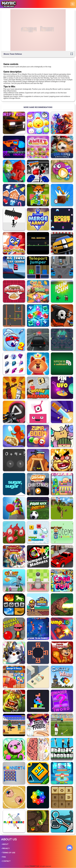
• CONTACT (6, 861)
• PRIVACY (5, 848)
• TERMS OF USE (8, 853)
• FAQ (3, 857)
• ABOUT (5, 844)
